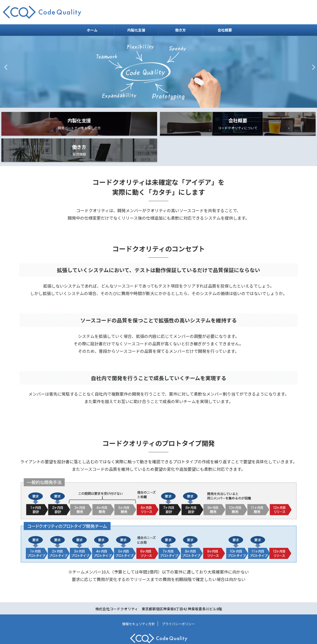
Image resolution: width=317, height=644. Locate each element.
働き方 (180, 30)
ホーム (92, 30)
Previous (5, 67)
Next (312, 67)
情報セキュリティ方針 (138, 608)
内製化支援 (136, 30)
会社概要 (225, 30)
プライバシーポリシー (178, 608)
